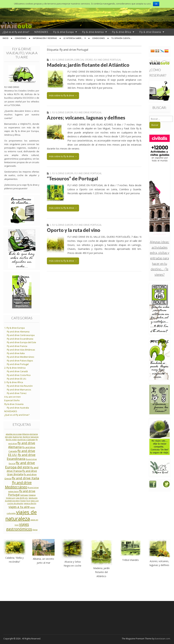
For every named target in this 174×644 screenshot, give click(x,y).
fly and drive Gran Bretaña (22, 473)
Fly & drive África (122, 32)
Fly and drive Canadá (17, 371)
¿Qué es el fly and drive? (16, 32)
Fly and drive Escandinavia (20, 339)
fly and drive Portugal (22, 493)
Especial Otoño (84, 60)
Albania (26, 434)
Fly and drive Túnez (17, 393)
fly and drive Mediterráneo (18, 485)
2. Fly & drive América (15, 368)
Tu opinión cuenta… (122, 38)
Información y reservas (45, 38)
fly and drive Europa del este (20, 465)
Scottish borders (12, 501)
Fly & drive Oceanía (150, 32)
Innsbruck (10, 498)
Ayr (21, 437)
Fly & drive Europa (63, 32)
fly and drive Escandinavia (21, 457)
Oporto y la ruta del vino (74, 230)
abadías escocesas (14, 434)
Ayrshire (26, 437)
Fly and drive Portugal (108, 60)
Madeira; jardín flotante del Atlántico (88, 65)
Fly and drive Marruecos (19, 390)
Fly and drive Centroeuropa (21, 335)
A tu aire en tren (12, 397)
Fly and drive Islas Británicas (21, 350)
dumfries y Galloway (26, 440)
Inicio (5, 38)
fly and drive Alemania (22, 445)
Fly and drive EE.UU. (17, 379)
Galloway (24, 495)
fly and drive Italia (25, 478)
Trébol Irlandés (130, 560)
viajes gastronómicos (19, 527)
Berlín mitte (11, 440)
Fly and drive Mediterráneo (21, 357)
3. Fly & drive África (14, 382)
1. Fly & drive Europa (62, 60)
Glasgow (32, 495)
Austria (16, 437)
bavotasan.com (163, 639)
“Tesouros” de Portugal (72, 178)
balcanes (35, 437)
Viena (35, 530)
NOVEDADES (41, 32)
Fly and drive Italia (16, 353)
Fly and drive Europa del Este (21, 342)
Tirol (28, 501)
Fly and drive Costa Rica (19, 375)
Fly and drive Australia (18, 408)
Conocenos (21, 38)
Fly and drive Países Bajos (20, 361)
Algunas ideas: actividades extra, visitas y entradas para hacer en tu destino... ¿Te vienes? (160, 258)
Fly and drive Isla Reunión (20, 386)
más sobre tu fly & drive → (63, 95)
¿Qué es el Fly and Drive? (17, 415)
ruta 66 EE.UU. (22, 498)
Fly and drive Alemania (18, 332)
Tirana (23, 501)
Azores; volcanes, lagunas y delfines (86, 118)
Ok (156, 4)
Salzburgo (33, 498)
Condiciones (99, 38)
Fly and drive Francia (17, 346)
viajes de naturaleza (21, 515)
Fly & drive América (93, 32)
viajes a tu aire (19, 507)
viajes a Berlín (30, 503)
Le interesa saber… (73, 38)
